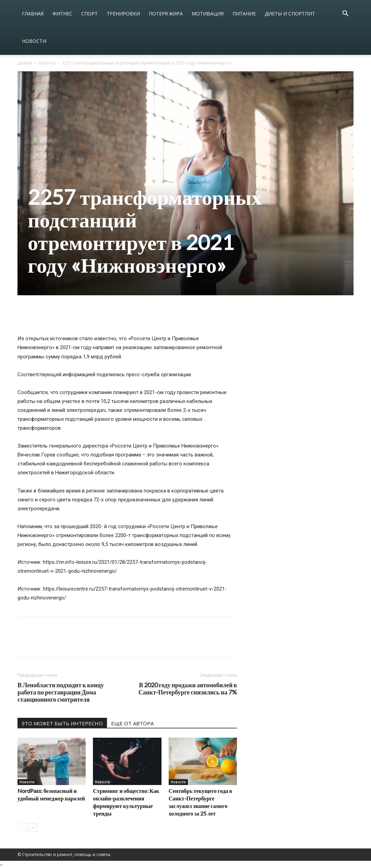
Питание (244, 14)
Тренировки (123, 14)
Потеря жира (166, 14)
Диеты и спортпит (290, 14)
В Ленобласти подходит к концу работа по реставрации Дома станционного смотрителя (61, 692)
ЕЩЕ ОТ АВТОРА (132, 723)
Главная (33, 14)
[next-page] (33, 828)
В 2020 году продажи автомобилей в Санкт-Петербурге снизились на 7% (188, 689)
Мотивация (208, 14)
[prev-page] (22, 828)
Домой (25, 63)
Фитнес (62, 14)
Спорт (89, 14)
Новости (34, 41)
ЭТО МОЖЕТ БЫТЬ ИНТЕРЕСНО (62, 723)
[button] (345, 14)
